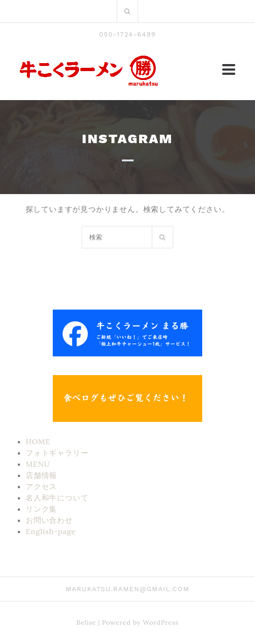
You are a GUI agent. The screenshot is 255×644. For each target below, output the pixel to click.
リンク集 (41, 509)
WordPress (161, 622)
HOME (38, 441)
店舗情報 (41, 475)
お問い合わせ (49, 520)
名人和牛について (57, 498)
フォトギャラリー (57, 453)
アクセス (41, 486)
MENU (38, 464)
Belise (86, 622)
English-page (51, 531)
